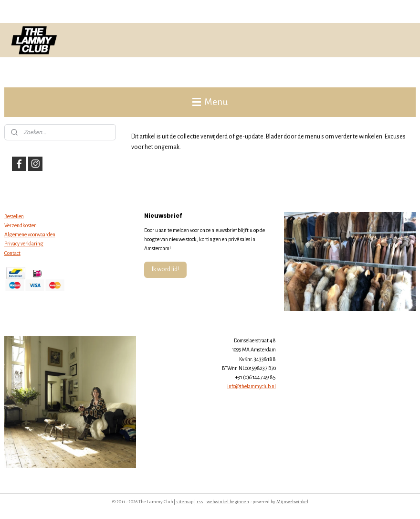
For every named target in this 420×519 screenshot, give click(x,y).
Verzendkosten (21, 225)
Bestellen (14, 216)
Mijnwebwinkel (292, 502)
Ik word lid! (165, 269)
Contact (12, 253)
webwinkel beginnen (228, 502)
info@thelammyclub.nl (252, 386)
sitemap (185, 502)
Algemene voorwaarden (30, 234)
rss (200, 502)
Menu (210, 102)
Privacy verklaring (24, 244)
